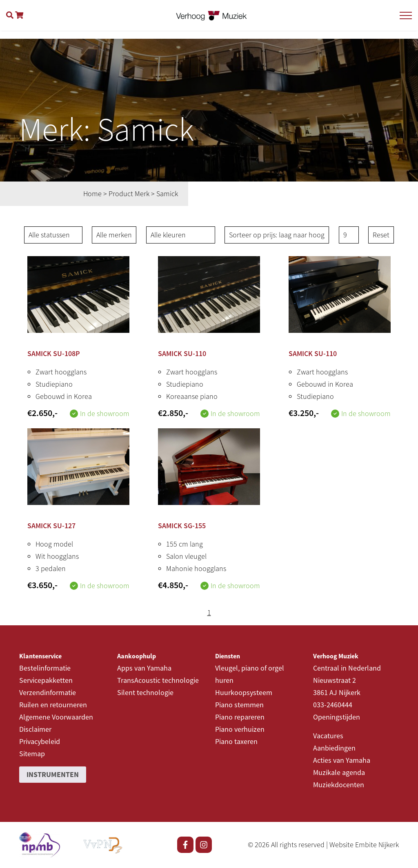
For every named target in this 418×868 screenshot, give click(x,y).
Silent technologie (145, 692)
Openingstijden (337, 717)
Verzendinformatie (48, 692)
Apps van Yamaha (144, 668)
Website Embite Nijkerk (364, 845)
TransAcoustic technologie (158, 680)
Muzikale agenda (339, 772)
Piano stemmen (239, 705)
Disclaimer (35, 729)
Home (92, 194)
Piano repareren (240, 717)
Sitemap (32, 754)
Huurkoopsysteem (244, 692)
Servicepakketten (46, 680)
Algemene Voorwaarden (56, 717)
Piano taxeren (236, 741)
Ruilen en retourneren (53, 705)
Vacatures (328, 736)
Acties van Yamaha (342, 760)
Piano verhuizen (240, 729)
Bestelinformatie (45, 668)
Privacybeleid (40, 741)
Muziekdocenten (339, 785)
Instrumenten (53, 774)
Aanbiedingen (334, 748)
